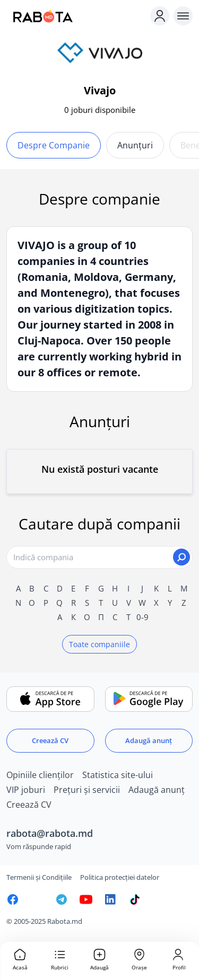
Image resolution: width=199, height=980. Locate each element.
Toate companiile (99, 644)
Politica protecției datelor (120, 877)
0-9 (142, 617)
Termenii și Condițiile (39, 877)
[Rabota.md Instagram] (37, 899)
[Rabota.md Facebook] (13, 899)
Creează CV (50, 740)
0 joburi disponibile (100, 110)
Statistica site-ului (118, 775)
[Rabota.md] (76, 16)
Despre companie (54, 145)
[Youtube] (86, 899)
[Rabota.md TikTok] (135, 899)
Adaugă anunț (149, 740)
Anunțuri (135, 145)
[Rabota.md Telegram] (62, 899)
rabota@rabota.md (50, 833)
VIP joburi (26, 790)
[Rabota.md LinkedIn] (110, 899)
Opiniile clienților (40, 775)
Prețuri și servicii (87, 790)
